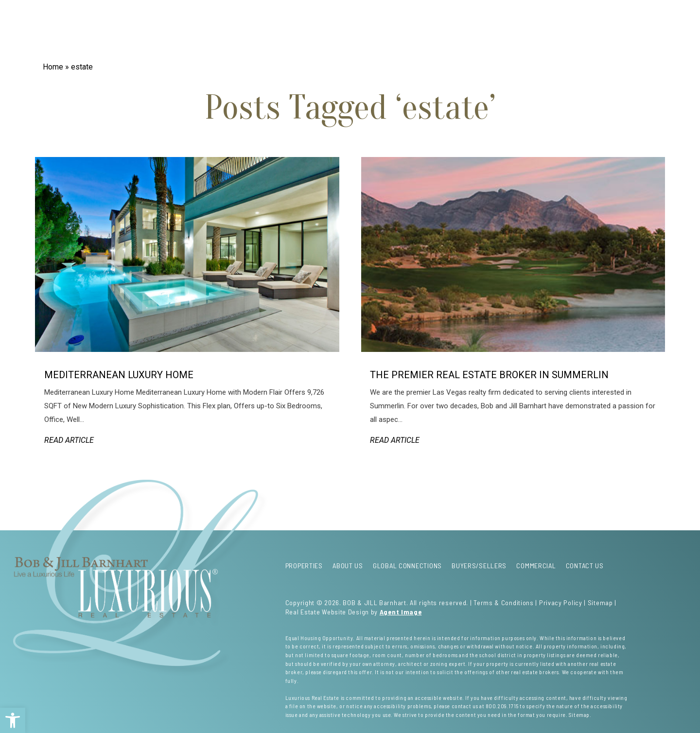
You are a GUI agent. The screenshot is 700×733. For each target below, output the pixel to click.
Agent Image (401, 612)
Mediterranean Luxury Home (119, 375)
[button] (13, 720)
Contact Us (572, 31)
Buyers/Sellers (456, 31)
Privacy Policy (561, 602)
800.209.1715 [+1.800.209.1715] (502, 706)
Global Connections (234, 31)
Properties (122, 31)
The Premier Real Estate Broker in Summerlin (489, 375)
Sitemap (600, 602)
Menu (627, 36)
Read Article (69, 440)
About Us (169, 31)
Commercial (518, 31)
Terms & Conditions (504, 602)
